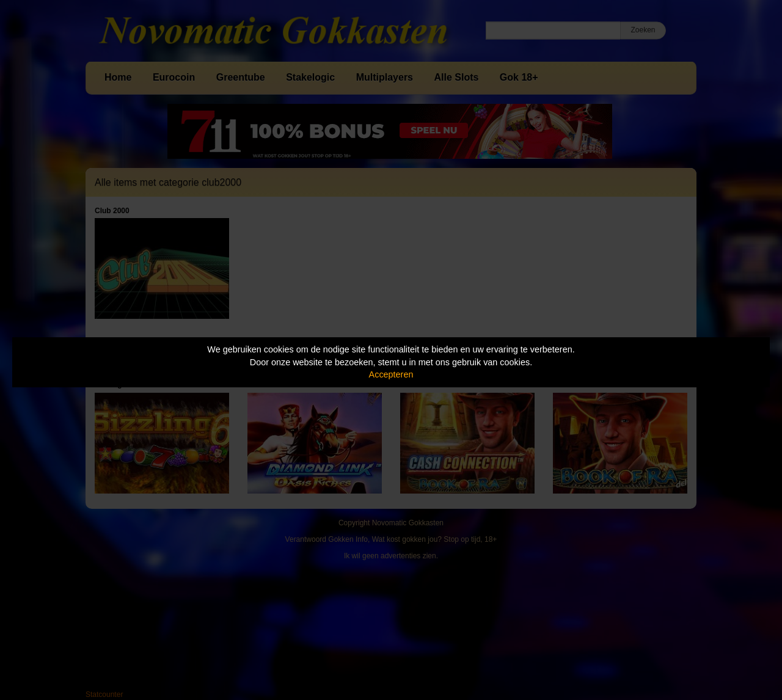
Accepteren (391, 374)
